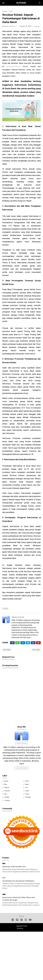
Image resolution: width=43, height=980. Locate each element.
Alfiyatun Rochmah (20, 618)
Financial (8, 798)
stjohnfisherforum (13, 66)
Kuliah (7, 609)
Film (28, 794)
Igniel (25, 972)
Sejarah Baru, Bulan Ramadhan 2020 (16, 886)
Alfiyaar (22, 3)
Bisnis (28, 786)
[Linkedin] (33, 644)
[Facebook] (12, 644)
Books (28, 790)
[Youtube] (30, 964)
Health (28, 798)
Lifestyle (8, 805)
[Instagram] (26, 964)
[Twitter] (18, 644)
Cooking (8, 794)
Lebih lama (35, 652)
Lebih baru (8, 652)
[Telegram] (23, 644)
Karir (7, 802)
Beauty (8, 786)
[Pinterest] (38, 644)
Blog (7, 790)
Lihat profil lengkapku (22, 772)
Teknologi (30, 805)
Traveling (8, 809)
